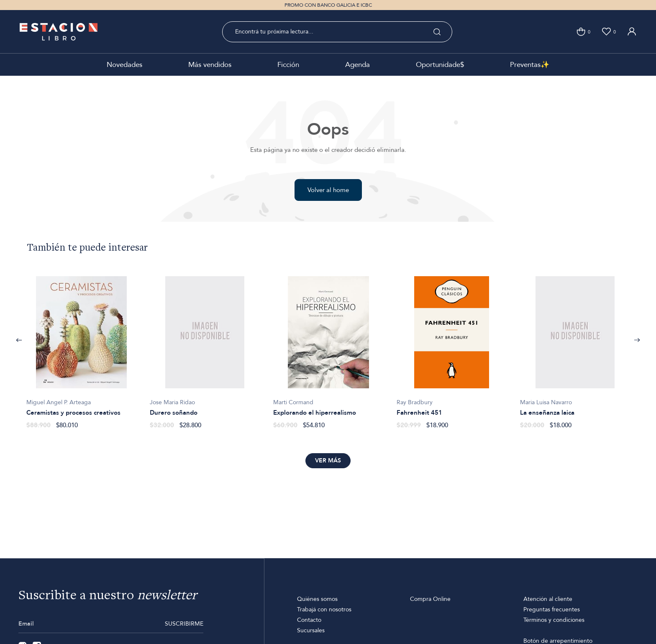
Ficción (288, 65)
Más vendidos (210, 65)
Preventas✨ (530, 65)
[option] (81, 348)
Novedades (124, 65)
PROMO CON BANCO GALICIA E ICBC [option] (328, 5)
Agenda (357, 65)
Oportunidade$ (440, 65)
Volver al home (328, 190)
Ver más (328, 461)
